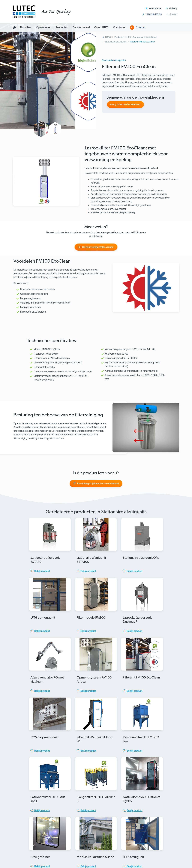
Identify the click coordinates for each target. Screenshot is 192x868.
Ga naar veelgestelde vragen (98, 247)
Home (108, 37)
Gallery (171, 8)
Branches (26, 28)
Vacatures (119, 28)
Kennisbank (154, 8)
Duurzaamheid (81, 28)
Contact (138, 28)
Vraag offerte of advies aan (125, 105)
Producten (62, 28)
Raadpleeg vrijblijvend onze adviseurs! (98, 484)
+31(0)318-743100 (152, 14)
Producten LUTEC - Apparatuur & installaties (136, 37)
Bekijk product (42, 571)
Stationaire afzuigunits (116, 42)
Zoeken (172, 14)
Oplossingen (44, 28)
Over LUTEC (101, 28)
